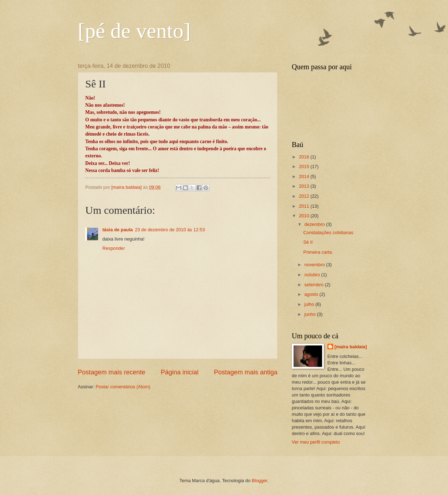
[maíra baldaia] (351, 347)
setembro (314, 285)
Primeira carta (317, 252)
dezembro (315, 224)
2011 (305, 206)
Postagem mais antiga (246, 372)
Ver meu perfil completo (316, 442)
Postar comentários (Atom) (123, 387)
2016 (305, 157)
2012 (305, 196)
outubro (313, 275)
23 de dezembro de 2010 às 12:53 (170, 230)
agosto (312, 294)
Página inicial (179, 372)
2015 (305, 166)
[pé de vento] (134, 31)
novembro (315, 265)
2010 (305, 216)
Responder (114, 248)
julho (310, 304)
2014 (305, 176)
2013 (305, 186)
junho (310, 314)
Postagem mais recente (111, 372)
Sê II (308, 242)
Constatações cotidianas (328, 233)
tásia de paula (118, 230)
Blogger (260, 481)
